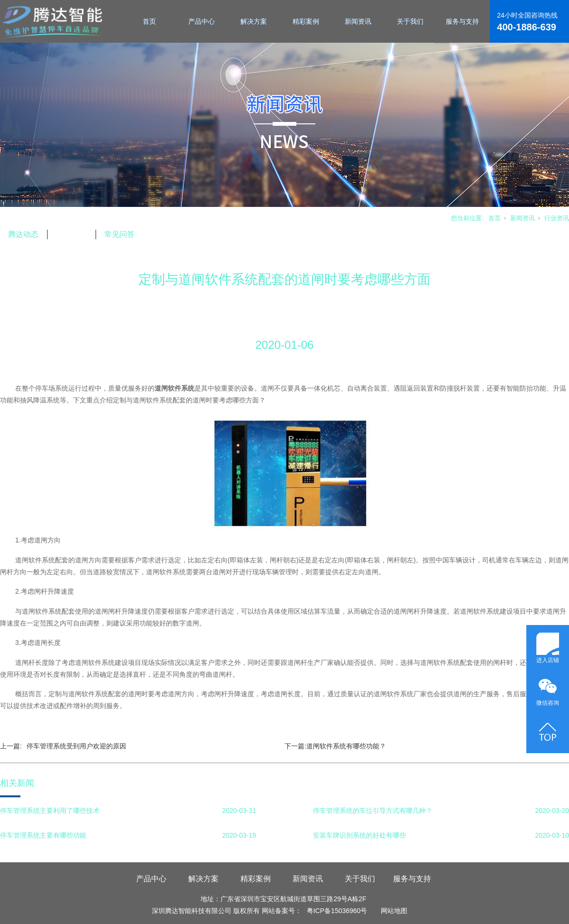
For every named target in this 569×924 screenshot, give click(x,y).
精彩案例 (306, 21)
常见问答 (119, 234)
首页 (149, 21)
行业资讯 (557, 218)
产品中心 (202, 21)
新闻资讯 (358, 21)
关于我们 (410, 21)
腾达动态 (23, 234)
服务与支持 (462, 21)
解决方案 (254, 21)
